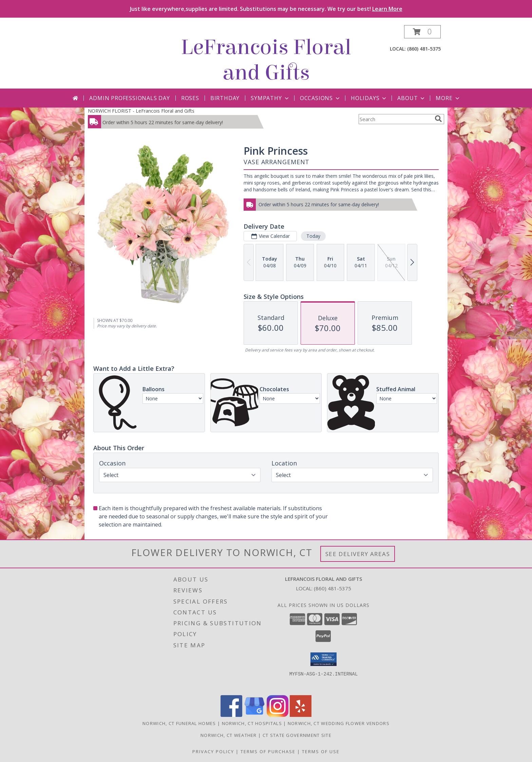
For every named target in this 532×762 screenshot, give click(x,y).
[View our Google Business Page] (254, 715)
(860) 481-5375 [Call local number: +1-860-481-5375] (424, 49)
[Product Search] (395, 119)
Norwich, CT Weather (229, 735)
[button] (422, 32)
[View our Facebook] (231, 715)
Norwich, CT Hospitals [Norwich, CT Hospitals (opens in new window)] (252, 723)
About (412, 98)
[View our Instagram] (278, 715)
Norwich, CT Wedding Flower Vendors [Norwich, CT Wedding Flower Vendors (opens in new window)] (339, 723)
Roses (190, 98)
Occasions (320, 98)
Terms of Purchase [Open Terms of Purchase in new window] (268, 751)
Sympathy (270, 98)
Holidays (369, 98)
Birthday (225, 98)
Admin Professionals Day (129, 98)
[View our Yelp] (301, 715)
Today (313, 236)
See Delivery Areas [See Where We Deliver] (358, 554)
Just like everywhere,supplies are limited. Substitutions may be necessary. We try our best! (266, 9)
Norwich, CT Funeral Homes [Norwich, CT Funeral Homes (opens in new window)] (179, 723)
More (448, 98)
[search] (438, 119)
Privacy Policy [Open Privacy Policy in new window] (213, 751)
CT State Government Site (297, 735)
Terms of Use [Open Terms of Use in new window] (321, 751)
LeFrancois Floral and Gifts (266, 60)
